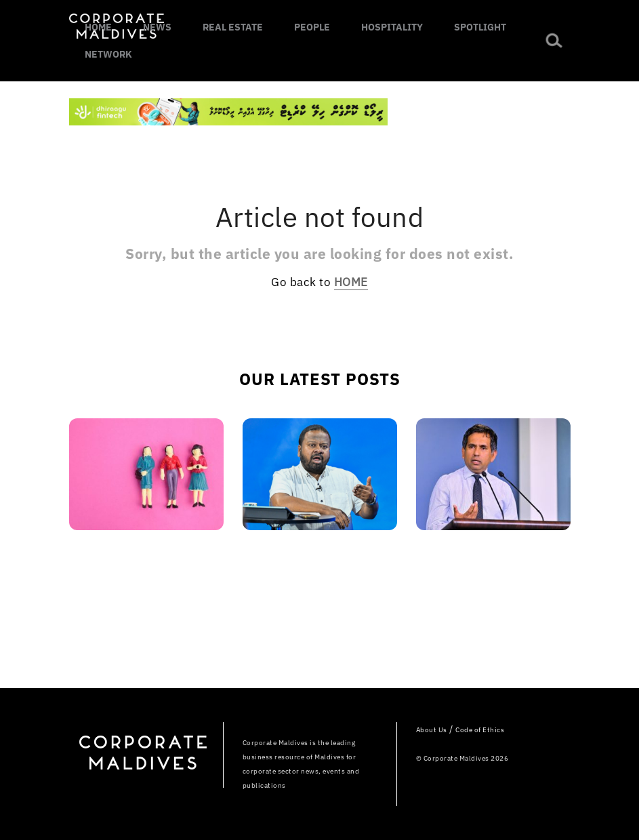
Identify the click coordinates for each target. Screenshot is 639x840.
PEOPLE (312, 27)
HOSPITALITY (392, 27)
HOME (98, 27)
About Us (432, 730)
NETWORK (108, 54)
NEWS (157, 27)
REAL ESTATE (233, 27)
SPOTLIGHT (480, 27)
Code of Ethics (480, 730)
